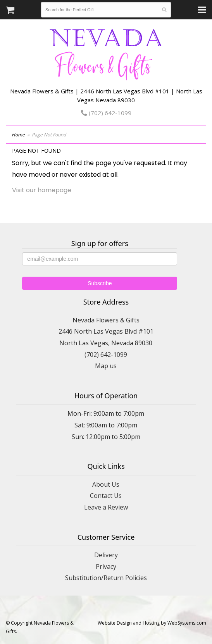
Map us (106, 366)
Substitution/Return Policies (106, 578)
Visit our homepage (42, 190)
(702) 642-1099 (106, 113)
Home (18, 135)
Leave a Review (106, 507)
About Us (106, 484)
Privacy (106, 567)
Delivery (106, 555)
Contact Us (106, 496)
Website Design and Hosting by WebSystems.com (152, 623)
